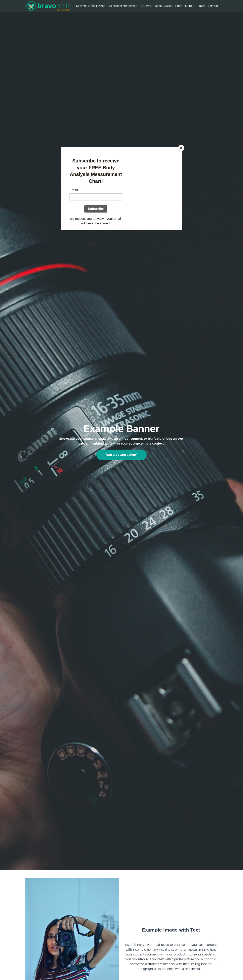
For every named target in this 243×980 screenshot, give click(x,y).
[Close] (181, 148)
